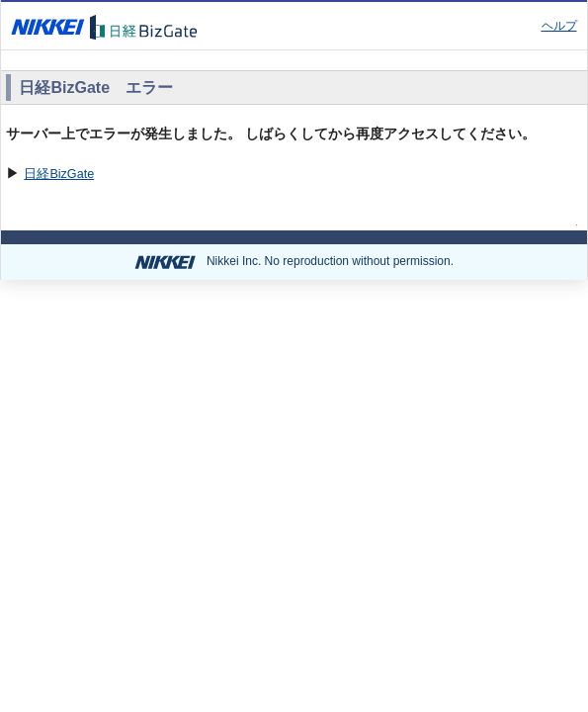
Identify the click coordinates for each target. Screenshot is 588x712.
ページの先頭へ (521, 221)
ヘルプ (559, 26)
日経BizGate (59, 174)
